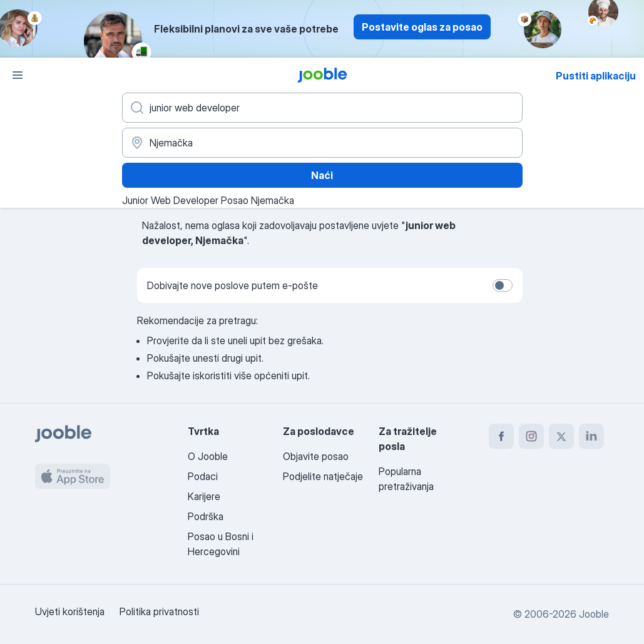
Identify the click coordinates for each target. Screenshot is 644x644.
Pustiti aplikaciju (596, 76)
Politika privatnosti (159, 611)
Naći (322, 175)
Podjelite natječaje (323, 476)
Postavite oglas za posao (422, 27)
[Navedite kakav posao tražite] (322, 108)
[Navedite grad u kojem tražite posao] (322, 143)
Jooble (594, 614)
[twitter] (561, 436)
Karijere (204, 496)
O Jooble (208, 456)
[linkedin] (591, 436)
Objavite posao (316, 456)
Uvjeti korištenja (70, 611)
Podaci (203, 476)
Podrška (206, 516)
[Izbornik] (18, 75)
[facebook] (501, 436)
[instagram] (531, 436)
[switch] (503, 285)
